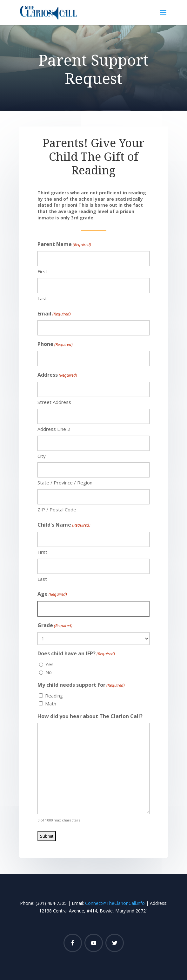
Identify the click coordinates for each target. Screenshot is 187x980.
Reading (54, 696)
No (49, 672)
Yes (50, 664)
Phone (55, 344)
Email (54, 314)
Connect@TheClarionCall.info (115, 903)
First (42, 271)
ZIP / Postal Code (57, 509)
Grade (55, 626)
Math (51, 704)
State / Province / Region (65, 483)
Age (52, 594)
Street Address (54, 402)
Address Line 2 (54, 429)
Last (42, 298)
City (42, 456)
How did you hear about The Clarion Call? (90, 716)
